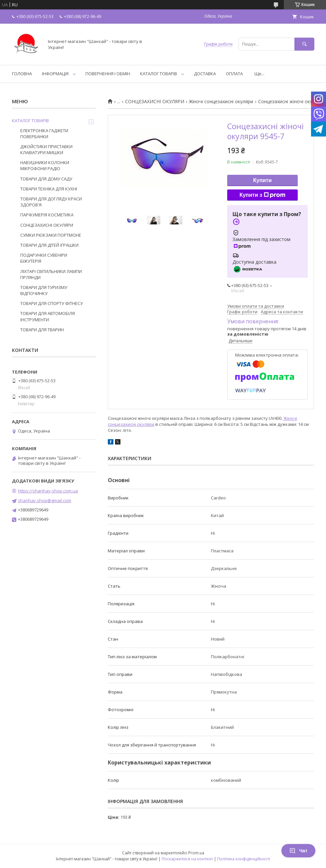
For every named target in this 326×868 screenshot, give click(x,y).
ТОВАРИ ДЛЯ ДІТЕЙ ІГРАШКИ (49, 245)
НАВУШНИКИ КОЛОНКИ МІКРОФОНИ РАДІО (45, 165)
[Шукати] (304, 44)
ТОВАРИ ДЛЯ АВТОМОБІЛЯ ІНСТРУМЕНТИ (48, 316)
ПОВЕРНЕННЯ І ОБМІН (108, 74)
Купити (262, 180)
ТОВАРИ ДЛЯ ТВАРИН (42, 330)
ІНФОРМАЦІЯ (55, 74)
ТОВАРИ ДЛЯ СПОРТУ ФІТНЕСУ (52, 303)
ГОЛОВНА (22, 74)
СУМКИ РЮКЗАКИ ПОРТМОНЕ (51, 235)
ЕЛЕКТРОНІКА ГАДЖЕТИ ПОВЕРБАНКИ (44, 134)
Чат (298, 851)
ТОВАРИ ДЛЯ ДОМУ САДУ (46, 179)
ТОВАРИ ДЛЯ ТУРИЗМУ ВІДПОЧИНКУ (44, 290)
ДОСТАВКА (205, 74)
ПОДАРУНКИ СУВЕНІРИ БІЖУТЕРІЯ (44, 258)
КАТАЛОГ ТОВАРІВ (159, 74)
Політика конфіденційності (244, 859)
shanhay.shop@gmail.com (45, 500)
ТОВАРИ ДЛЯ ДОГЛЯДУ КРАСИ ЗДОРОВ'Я (51, 202)
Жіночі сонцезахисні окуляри (221, 102)
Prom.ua (196, 853)
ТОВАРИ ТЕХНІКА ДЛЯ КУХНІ (49, 189)
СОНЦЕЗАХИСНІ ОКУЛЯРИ (155, 102)
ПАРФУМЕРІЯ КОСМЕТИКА (47, 215)
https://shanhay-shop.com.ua (48, 491)
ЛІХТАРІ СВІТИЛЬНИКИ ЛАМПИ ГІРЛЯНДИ (51, 274)
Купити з (262, 195)
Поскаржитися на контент (187, 859)
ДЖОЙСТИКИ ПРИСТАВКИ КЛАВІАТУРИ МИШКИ (46, 149)
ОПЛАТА (234, 74)
